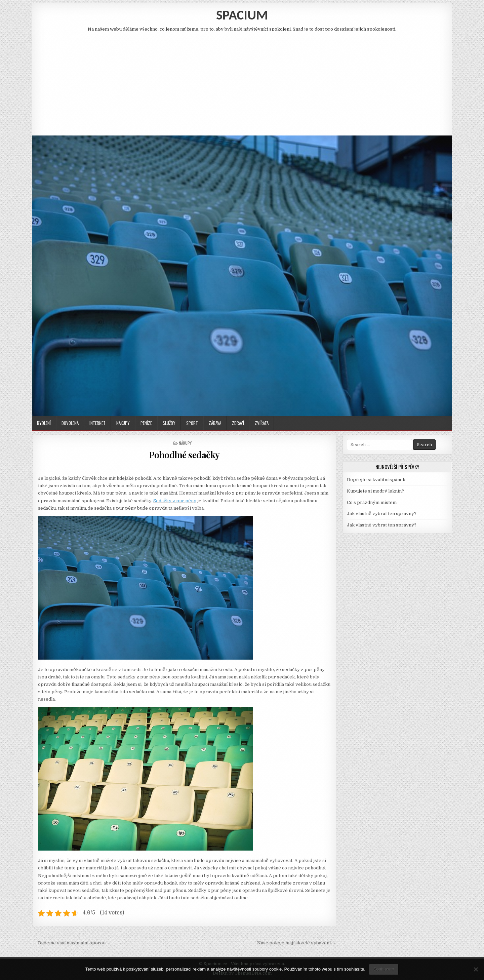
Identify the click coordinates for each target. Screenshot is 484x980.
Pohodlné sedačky (184, 455)
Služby (169, 423)
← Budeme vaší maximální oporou (69, 943)
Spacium (242, 15)
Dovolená (70, 423)
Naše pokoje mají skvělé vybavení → (297, 943)
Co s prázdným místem (372, 502)
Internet (97, 423)
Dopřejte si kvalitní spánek (376, 480)
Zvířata (262, 423)
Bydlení (44, 423)
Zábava (215, 423)
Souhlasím (384, 969)
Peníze (146, 423)
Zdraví (238, 423)
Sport (192, 423)
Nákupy (123, 423)
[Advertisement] (242, 82)
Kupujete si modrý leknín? (375, 491)
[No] (476, 969)
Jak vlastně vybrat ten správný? (382, 514)
